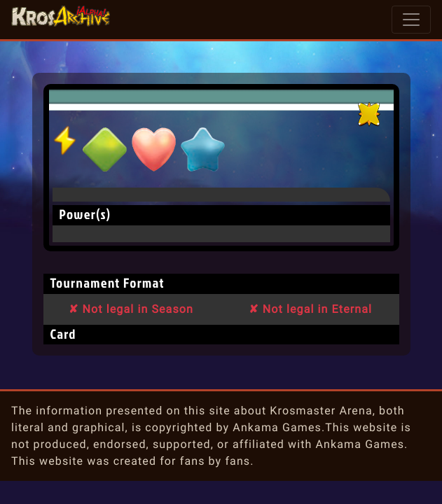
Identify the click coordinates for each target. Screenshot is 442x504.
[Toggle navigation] (411, 20)
